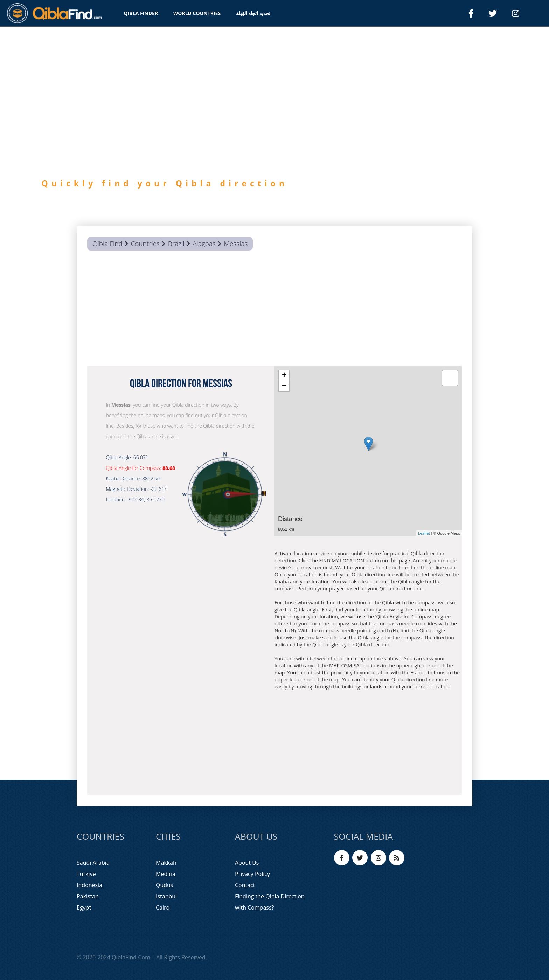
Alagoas (204, 244)
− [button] (284, 386)
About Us (247, 863)
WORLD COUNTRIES (197, 13)
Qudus (164, 885)
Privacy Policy (252, 874)
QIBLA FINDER (141, 13)
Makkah (166, 863)
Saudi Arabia (93, 863)
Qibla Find (107, 244)
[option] (274, 140)
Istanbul (166, 896)
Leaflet (424, 533)
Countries (145, 244)
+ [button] (284, 376)
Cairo (163, 907)
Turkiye (86, 874)
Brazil (176, 244)
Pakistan (88, 896)
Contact (245, 885)
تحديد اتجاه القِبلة (253, 13)
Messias (236, 244)
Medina (166, 874)
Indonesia (89, 885)
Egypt (84, 907)
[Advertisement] (274, 310)
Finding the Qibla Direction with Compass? (270, 902)
